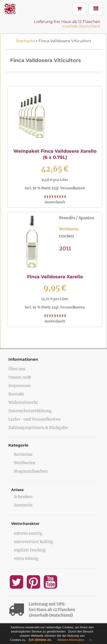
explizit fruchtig (30, 550)
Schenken (23, 497)
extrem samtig (28, 533)
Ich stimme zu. (41, 640)
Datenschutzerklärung (30, 411)
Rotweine (23, 454)
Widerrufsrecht (23, 402)
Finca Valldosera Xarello (55, 277)
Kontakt (16, 394)
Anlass (17, 490)
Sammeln (23, 505)
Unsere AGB (20, 377)
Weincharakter (25, 523)
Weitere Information (71, 640)
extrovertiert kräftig (34, 542)
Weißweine (25, 463)
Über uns (17, 369)
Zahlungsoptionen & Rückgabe (38, 428)
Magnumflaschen (31, 471)
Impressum (20, 386)
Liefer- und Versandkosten (34, 419)
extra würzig (26, 558)
